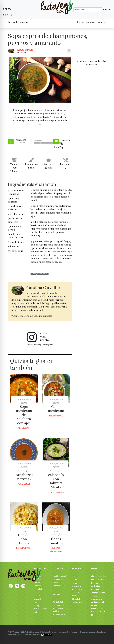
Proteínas (76, 576)
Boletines (37, 586)
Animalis (37, 596)
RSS (35, 612)
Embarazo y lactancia (77, 591)
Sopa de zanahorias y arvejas (24, 475)
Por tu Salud (58, 602)
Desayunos (96, 590)
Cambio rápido (59, 586)
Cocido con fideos (24, 539)
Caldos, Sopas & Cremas (40, 274)
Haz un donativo (40, 609)
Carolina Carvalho (25, 50)
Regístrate (9, 15)
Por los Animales (60, 605)
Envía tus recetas (98, 612)
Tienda (36, 592)
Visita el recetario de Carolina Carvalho (32, 316)
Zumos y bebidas (98, 593)
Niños (74, 596)
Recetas (95, 569)
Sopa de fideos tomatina (56, 539)
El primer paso (59, 569)
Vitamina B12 (77, 586)
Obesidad (76, 599)
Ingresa (7, 9)
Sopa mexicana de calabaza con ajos (24, 415)
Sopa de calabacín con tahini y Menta (56, 479)
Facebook (37, 599)
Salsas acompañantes (97, 598)
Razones (57, 595)
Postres (95, 583)
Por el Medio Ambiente (58, 610)
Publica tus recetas (18, 22)
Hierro (75, 583)
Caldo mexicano (56, 409)
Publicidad (38, 589)
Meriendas (96, 586)
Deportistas (77, 602)
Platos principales (99, 576)
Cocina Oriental (98, 602)
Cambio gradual (59, 576)
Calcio (74, 580)
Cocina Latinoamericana (98, 607)
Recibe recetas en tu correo (92, 22)
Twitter (36, 602)
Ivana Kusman (24, 484)
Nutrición (76, 569)
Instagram (38, 606)
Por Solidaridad (59, 615)
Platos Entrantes (98, 580)
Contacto (37, 582)
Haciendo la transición (57, 581)
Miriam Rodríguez (56, 416)
